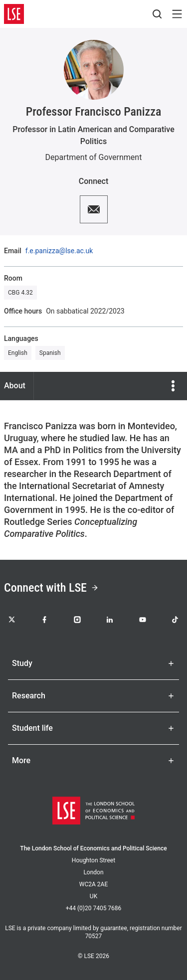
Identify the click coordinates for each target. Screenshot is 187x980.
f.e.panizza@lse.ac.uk (59, 251)
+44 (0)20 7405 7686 (94, 908)
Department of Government (94, 157)
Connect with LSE (51, 588)
